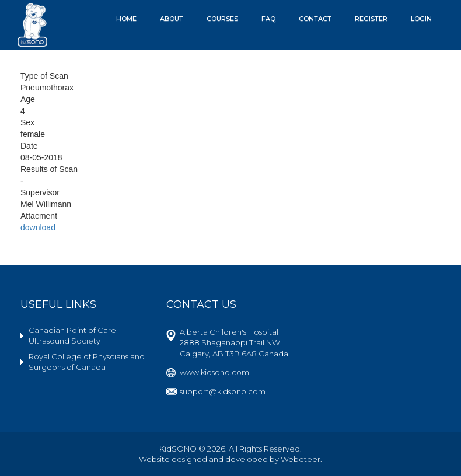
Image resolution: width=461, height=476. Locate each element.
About (172, 19)
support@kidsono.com (223, 391)
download (38, 228)
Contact (315, 19)
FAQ (268, 19)
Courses (222, 19)
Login (421, 19)
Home (126, 19)
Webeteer (301, 459)
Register (371, 19)
